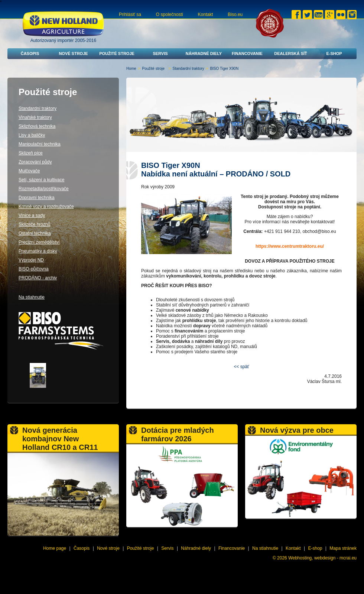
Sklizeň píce (31, 153)
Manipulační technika (40, 144)
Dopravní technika (37, 198)
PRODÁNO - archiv (38, 278)
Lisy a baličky (32, 135)
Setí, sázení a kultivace (41, 180)
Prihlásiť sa (130, 14)
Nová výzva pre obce (297, 430)
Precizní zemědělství (39, 242)
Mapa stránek (343, 548)
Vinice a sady (32, 215)
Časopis (30, 53)
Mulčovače (29, 171)
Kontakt (206, 14)
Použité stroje (117, 53)
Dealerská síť (291, 53)
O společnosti (170, 14)
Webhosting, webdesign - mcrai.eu (322, 558)
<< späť (241, 367)
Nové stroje (73, 53)
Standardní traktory (188, 69)
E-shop (334, 53)
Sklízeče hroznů (34, 224)
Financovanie (247, 53)
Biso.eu (235, 14)
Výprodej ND (31, 260)
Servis (160, 53)
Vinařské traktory (35, 117)
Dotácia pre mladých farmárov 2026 (178, 434)
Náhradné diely (204, 53)
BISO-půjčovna (34, 269)
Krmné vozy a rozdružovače (46, 207)
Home (131, 69)
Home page (55, 548)
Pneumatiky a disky (38, 251)
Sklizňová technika (37, 126)
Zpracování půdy (35, 162)
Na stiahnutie (32, 297)
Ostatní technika (35, 233)
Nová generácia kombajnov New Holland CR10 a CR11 (60, 439)
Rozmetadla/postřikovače (44, 189)
